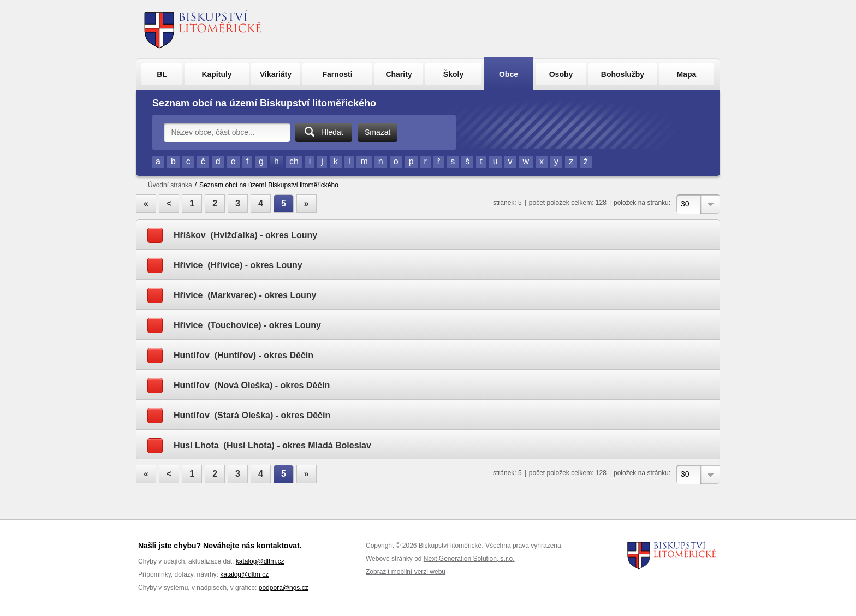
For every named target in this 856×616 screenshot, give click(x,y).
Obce (509, 74)
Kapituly (216, 74)
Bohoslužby (623, 74)
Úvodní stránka (170, 185)
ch (294, 161)
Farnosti (337, 74)
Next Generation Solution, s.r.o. (469, 559)
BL (162, 74)
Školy (453, 74)
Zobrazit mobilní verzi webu (406, 572)
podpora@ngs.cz (284, 588)
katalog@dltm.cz (260, 561)
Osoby (561, 74)
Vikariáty (276, 74)
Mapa (687, 74)
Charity (399, 74)
